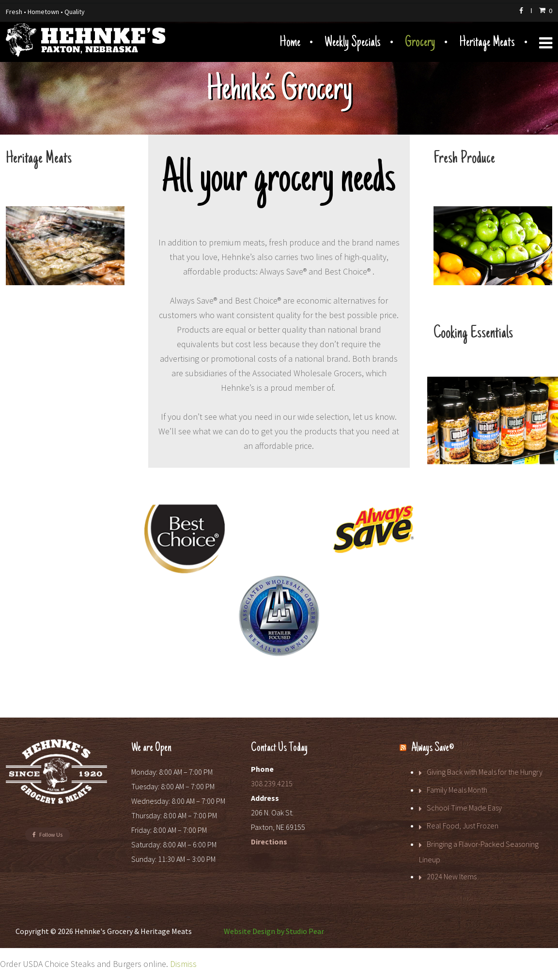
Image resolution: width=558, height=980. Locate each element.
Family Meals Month (457, 790)
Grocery (420, 43)
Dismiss (183, 964)
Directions (269, 842)
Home (290, 43)
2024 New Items (452, 876)
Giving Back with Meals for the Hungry (485, 772)
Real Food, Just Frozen (463, 826)
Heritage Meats (487, 43)
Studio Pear (305, 931)
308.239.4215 (272, 783)
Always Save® (433, 748)
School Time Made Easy (464, 808)
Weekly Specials (353, 43)
